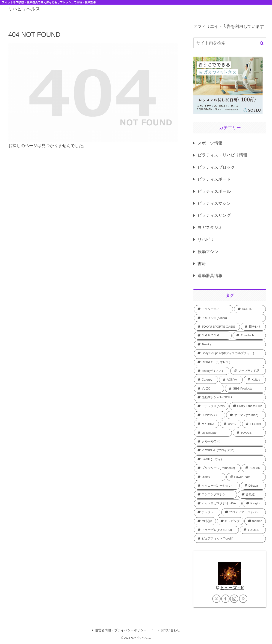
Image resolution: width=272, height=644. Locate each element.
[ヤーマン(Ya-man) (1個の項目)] (246, 415)
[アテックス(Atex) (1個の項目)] (211, 406)
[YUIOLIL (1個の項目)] (253, 530)
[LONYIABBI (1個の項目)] (210, 415)
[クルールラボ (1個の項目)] (230, 442)
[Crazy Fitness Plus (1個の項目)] (248, 406)
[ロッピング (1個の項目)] (230, 521)
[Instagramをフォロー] (234, 599)
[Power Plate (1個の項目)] (246, 477)
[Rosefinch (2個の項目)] (249, 335)
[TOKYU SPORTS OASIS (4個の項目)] (217, 327)
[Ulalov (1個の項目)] (210, 477)
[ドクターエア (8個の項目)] (214, 309)
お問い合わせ (169, 630)
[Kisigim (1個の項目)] (254, 503)
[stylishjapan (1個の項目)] (213, 433)
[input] (230, 43)
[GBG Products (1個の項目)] (245, 389)
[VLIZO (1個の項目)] (209, 389)
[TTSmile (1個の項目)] (254, 424)
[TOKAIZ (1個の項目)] (249, 433)
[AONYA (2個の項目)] (231, 380)
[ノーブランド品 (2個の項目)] (248, 371)
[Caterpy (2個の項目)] (206, 380)
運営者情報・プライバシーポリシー (119, 630)
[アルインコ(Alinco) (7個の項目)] (230, 318)
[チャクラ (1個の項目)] (207, 512)
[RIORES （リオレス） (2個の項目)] (230, 362)
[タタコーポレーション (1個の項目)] (217, 486)
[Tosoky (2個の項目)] (230, 344)
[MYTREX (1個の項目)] (206, 424)
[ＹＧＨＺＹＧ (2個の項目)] (213, 335)
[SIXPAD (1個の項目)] (254, 468)
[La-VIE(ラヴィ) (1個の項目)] (230, 459)
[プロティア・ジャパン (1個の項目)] (244, 512)
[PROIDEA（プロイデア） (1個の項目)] (230, 450)
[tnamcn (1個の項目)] (255, 521)
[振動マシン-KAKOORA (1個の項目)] (230, 397)
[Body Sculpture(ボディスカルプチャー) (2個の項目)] (230, 353)
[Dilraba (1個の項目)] (253, 486)
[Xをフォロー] (216, 599)
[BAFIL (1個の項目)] (230, 424)
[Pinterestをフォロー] (243, 599)
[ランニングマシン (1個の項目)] (215, 494)
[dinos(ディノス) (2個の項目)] (212, 371)
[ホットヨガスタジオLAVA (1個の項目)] (218, 503)
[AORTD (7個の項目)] (250, 309)
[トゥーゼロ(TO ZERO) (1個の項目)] (216, 530)
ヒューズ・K (232, 588)
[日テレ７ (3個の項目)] (253, 327)
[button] (262, 43)
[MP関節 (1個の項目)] (205, 521)
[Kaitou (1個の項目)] (255, 380)
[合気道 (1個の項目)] (252, 494)
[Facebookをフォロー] (225, 599)
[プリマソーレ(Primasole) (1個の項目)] (217, 468)
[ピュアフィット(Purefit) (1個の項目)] (230, 539)
